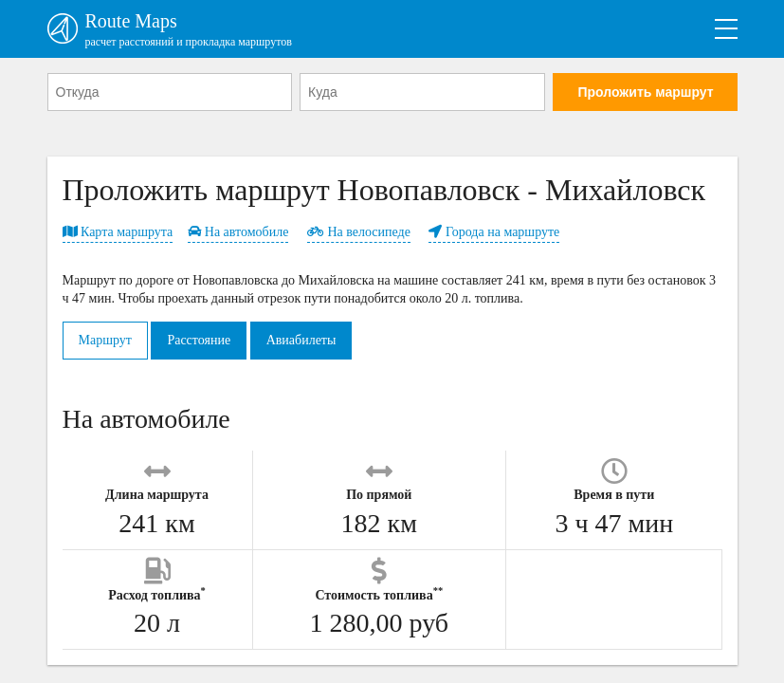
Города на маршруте (494, 232)
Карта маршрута (118, 232)
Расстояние (199, 340)
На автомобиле (238, 232)
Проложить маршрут (645, 92)
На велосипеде (359, 232)
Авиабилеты (301, 340)
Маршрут (105, 340)
